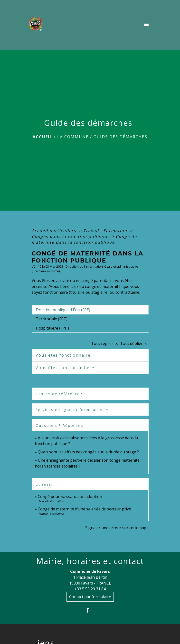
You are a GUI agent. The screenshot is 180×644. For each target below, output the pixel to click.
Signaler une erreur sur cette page (117, 528)
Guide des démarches (120, 137)
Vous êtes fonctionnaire (64, 355)
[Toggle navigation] (146, 25)
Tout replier (106, 343)
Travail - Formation (106, 231)
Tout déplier (134, 343)
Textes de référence (58, 394)
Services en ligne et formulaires (70, 410)
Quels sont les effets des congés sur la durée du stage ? (88, 452)
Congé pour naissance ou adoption (70, 497)
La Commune (73, 137)
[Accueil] (37, 25)
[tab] (90, 310)
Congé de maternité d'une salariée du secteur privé (84, 509)
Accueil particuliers (55, 231)
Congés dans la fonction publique (71, 236)
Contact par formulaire (90, 597)
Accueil (43, 137)
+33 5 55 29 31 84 (90, 589)
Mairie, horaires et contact (90, 561)
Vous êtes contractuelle (63, 368)
